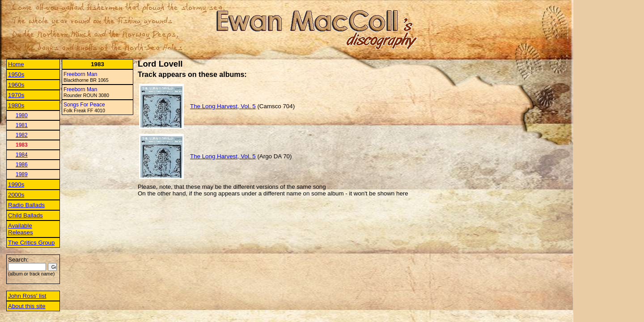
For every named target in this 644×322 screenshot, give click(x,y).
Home (16, 64)
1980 (22, 115)
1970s (16, 95)
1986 (22, 165)
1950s (16, 74)
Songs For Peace (84, 105)
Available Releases (21, 229)
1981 (22, 125)
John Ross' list (27, 296)
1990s (16, 184)
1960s (16, 85)
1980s (16, 105)
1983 (22, 145)
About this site (27, 306)
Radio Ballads (26, 205)
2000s (16, 195)
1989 (22, 174)
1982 (22, 135)
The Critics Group (31, 243)
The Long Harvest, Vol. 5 (223, 106)
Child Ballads (25, 215)
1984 (22, 155)
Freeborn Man (80, 74)
